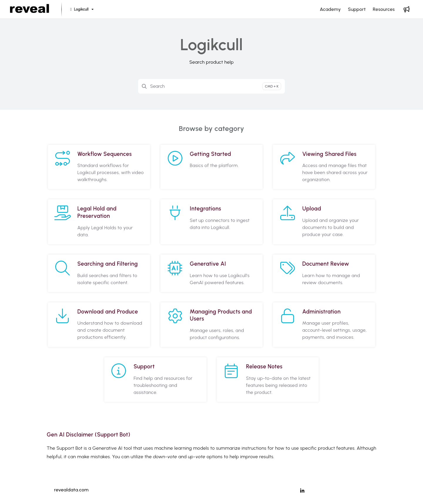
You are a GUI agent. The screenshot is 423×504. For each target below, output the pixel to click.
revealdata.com (71, 490)
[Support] (357, 9)
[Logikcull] (81, 10)
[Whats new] (407, 9)
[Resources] (384, 9)
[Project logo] (30, 9)
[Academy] (330, 9)
